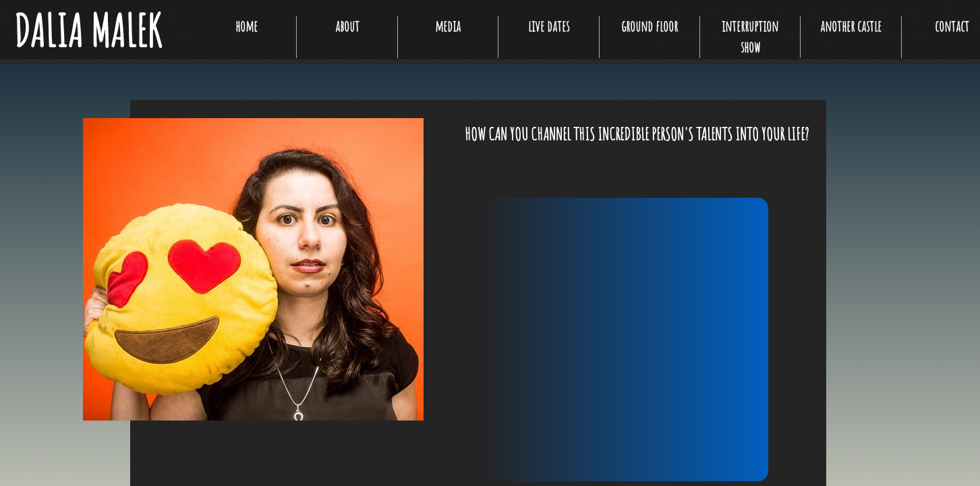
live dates (549, 26)
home (247, 26)
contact (952, 26)
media (448, 26)
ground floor (650, 26)
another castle (851, 26)
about (347, 26)
